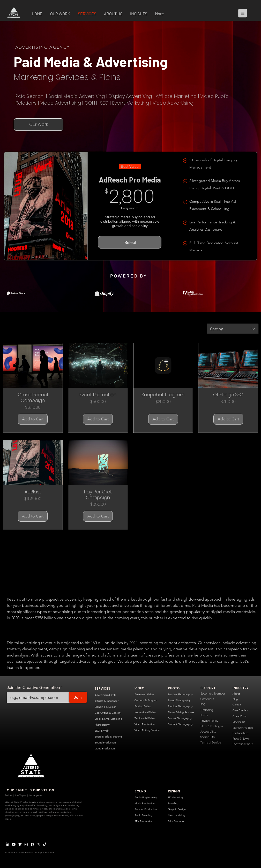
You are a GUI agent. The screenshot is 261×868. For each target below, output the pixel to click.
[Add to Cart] (33, 419)
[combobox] (233, 329)
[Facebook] (32, 844)
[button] (60, 14)
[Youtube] (14, 844)
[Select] (130, 242)
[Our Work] (39, 125)
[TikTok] (45, 844)
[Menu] (245, 13)
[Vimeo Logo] (20, 844)
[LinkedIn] (8, 844)
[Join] (78, 697)
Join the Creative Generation (33, 687)
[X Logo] (39, 844)
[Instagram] (26, 844)
